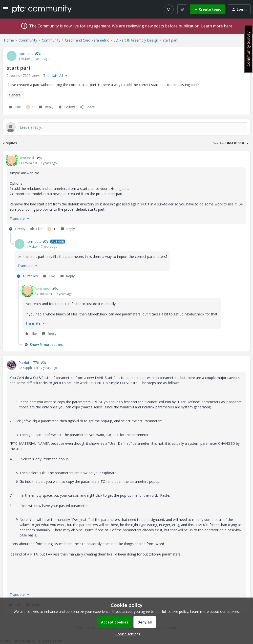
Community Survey (248, 49)
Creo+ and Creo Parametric (87, 40)
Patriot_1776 (29, 363)
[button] (5, 10)
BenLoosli (27, 158)
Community (28, 40)
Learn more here (217, 26)
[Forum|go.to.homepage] (42, 9)
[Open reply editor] (126, 127)
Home (9, 40)
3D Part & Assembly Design (136, 40)
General (15, 95)
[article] (126, 194)
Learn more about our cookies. (215, 611)
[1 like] (30, 107)
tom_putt (26, 54)
